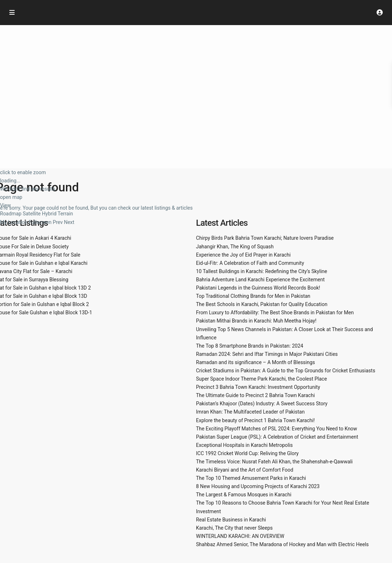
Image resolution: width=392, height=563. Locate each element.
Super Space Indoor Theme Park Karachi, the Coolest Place (261, 379)
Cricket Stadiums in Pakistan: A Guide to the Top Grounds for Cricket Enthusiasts (286, 371)
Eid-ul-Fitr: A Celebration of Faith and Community (250, 263)
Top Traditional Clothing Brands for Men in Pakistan (253, 296)
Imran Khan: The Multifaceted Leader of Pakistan (250, 412)
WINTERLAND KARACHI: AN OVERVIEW (240, 536)
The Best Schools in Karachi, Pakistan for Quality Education (262, 304)
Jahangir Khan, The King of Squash (235, 247)
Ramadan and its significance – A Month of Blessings (255, 362)
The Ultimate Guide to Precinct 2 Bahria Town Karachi (255, 395)
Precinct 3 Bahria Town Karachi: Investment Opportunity (258, 387)
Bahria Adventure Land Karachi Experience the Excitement (260, 280)
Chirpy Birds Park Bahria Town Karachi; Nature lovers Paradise (265, 238)
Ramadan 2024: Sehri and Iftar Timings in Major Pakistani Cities (267, 354)
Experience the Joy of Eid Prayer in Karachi (243, 255)
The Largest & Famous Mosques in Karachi (244, 495)
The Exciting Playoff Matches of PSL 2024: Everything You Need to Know (277, 429)
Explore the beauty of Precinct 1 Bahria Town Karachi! (255, 420)
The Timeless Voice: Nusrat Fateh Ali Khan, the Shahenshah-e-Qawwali (274, 462)
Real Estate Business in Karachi (231, 520)
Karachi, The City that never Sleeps (234, 528)
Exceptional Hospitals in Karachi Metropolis (244, 445)
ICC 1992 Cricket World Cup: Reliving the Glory (247, 453)
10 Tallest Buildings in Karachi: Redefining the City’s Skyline (262, 271)
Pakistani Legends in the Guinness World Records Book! (258, 288)
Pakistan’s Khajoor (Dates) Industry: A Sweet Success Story (262, 404)
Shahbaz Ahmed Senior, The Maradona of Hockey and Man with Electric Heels (282, 544)
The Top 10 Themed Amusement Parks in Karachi (251, 478)
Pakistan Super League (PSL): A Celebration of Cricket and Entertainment (277, 437)
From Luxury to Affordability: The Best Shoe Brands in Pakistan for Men (275, 312)
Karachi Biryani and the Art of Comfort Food (245, 470)
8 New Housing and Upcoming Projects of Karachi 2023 (258, 486)
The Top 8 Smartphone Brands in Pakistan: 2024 (250, 346)
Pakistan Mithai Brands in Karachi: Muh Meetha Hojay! (256, 321)
